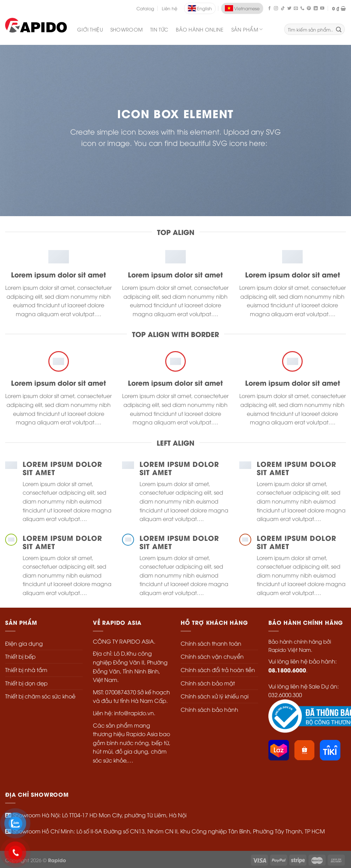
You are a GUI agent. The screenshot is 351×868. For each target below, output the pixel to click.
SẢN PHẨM (247, 29)
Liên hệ (170, 8)
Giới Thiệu (90, 29)
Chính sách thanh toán (211, 643)
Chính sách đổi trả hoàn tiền (218, 670)
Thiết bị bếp (20, 656)
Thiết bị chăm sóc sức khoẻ (40, 696)
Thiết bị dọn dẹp (26, 683)
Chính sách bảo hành (209, 709)
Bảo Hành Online (200, 29)
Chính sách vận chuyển (212, 656)
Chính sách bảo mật (208, 683)
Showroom (126, 29)
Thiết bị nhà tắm (26, 670)
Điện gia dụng (24, 643)
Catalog (145, 8)
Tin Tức (159, 29)
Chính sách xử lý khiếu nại (215, 696)
